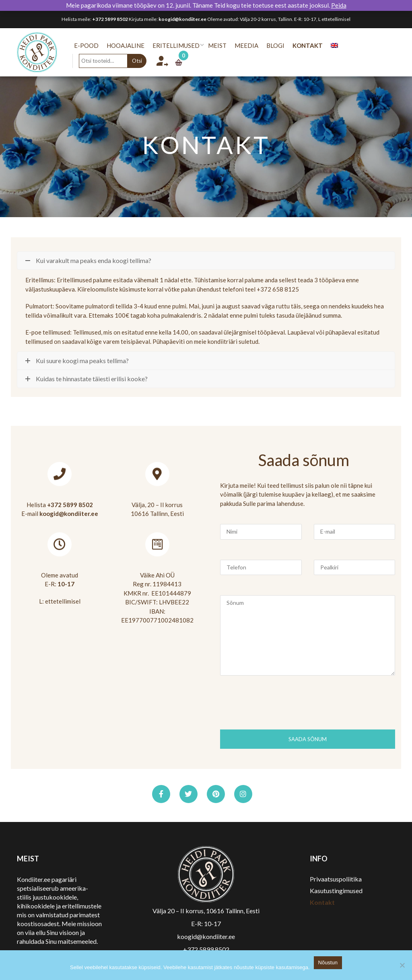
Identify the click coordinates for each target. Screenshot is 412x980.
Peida (339, 5)
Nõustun (328, 963)
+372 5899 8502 (110, 19)
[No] (402, 965)
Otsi (142, 61)
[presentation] (281, 706)
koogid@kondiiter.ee (182, 19)
